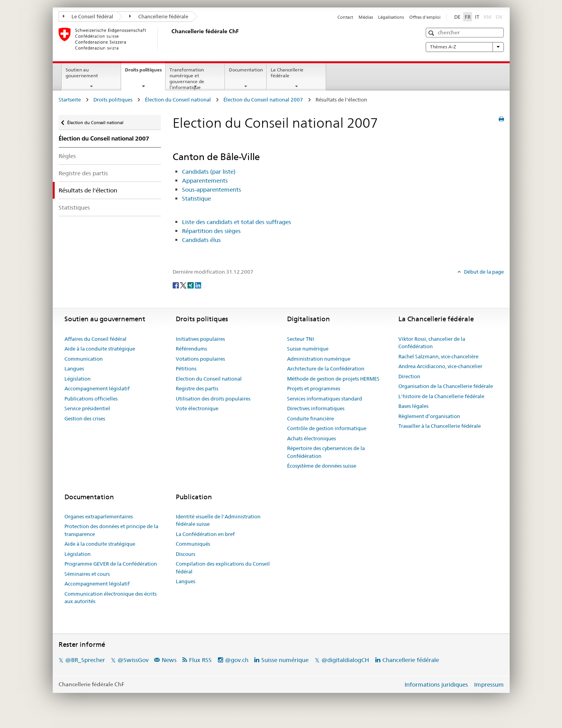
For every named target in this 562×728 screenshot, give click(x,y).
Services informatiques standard (325, 399)
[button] (432, 33)
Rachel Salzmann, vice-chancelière (438, 356)
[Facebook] (176, 285)
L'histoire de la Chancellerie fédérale (441, 396)
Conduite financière (310, 418)
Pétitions (186, 368)
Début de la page (483, 272)
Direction (409, 376)
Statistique (196, 198)
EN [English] (499, 17)
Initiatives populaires (200, 339)
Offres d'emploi (425, 17)
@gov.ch (237, 660)
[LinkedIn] (198, 285)
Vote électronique (197, 408)
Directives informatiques (316, 408)
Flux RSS (200, 660)
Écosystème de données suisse (322, 466)
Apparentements (205, 181)
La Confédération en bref (205, 534)
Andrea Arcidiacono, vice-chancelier (440, 366)
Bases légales (413, 406)
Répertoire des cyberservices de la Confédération (326, 452)
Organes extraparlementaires (99, 516)
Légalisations (391, 17)
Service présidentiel (87, 408)
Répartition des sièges (211, 231)
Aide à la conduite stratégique (100, 349)
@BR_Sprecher (85, 660)
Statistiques (74, 207)
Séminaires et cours (87, 574)
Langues (74, 368)
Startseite (70, 100)
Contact (345, 17)
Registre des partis (83, 173)
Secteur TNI (301, 339)
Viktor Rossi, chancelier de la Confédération (432, 343)
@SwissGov (133, 660)
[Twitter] (184, 285)
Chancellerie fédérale (159, 16)
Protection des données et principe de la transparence (111, 530)
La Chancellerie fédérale (287, 73)
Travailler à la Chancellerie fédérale (440, 426)
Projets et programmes (314, 388)
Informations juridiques (436, 684)
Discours (186, 554)
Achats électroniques (311, 438)
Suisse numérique (308, 349)
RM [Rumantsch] (487, 17)
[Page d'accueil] (170, 39)
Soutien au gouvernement (82, 73)
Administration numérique (319, 359)
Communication (84, 359)
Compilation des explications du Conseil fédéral (223, 568)
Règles (67, 156)
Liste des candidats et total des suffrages (236, 222)
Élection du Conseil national (178, 100)
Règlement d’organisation (429, 416)
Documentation (246, 70)
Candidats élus (201, 240)
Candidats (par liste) (209, 172)
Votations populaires (200, 359)
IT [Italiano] (477, 17)
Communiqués (193, 544)
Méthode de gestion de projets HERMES (333, 379)
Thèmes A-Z (465, 47)
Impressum (489, 684)
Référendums (191, 349)
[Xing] (191, 285)
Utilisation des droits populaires (213, 399)
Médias (366, 17)
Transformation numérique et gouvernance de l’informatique (187, 78)
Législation (78, 379)
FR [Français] (468, 17)
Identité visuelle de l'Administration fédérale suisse (218, 520)
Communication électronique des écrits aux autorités (111, 598)
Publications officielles (91, 399)
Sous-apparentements (211, 190)
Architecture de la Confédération (326, 368)
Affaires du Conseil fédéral (95, 339)
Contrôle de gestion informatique (327, 428)
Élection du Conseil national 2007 (263, 100)
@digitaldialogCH (345, 660)
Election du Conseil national (209, 379)
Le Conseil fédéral (88, 16)
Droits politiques (145, 72)
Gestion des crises (85, 418)
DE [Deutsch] (457, 17)
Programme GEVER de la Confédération (111, 564)
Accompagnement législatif (97, 388)
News (169, 660)
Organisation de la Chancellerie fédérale (446, 386)
